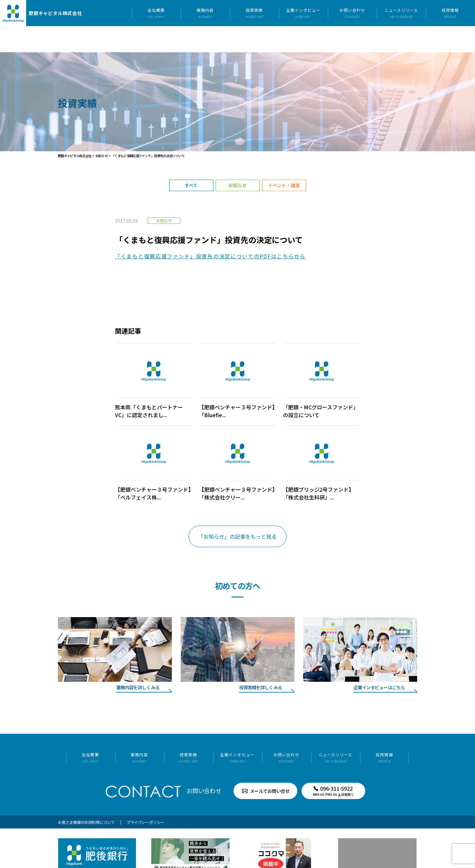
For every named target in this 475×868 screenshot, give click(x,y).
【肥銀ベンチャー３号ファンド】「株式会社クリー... (237, 467)
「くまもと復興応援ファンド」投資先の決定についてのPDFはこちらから (210, 230)
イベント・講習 (284, 159)
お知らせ (237, 159)
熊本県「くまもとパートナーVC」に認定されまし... (149, 385)
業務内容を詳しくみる (138, 661)
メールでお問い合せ (270, 765)
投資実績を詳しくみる (261, 661)
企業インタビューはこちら (379, 661)
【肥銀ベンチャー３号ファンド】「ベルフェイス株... (153, 467)
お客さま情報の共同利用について (86, 796)
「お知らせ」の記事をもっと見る (237, 510)
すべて (191, 159)
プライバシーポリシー (145, 796)
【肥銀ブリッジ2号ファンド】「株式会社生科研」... (318, 467)
